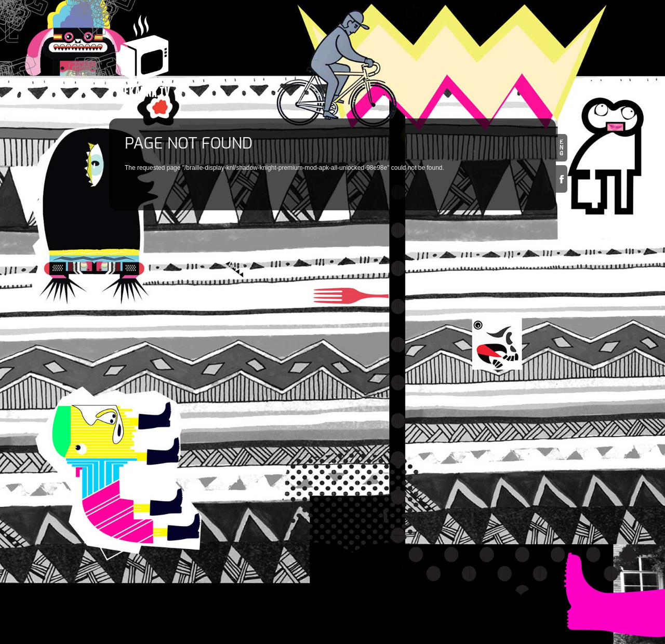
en (562, 148)
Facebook (562, 179)
